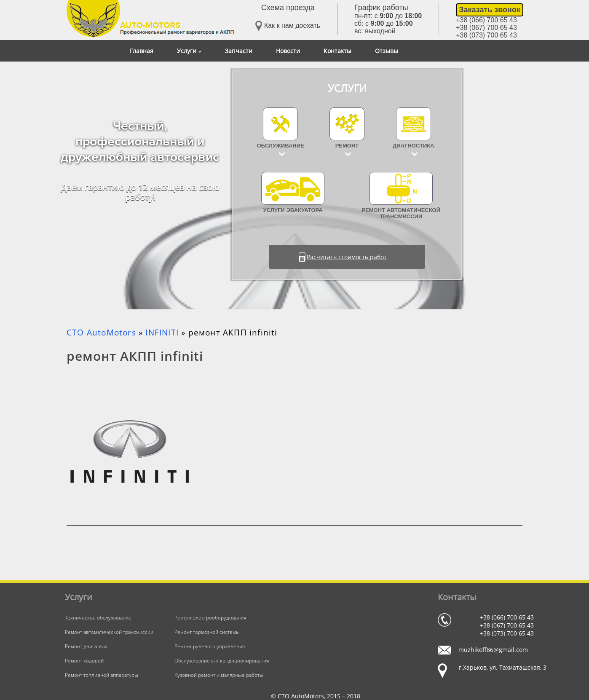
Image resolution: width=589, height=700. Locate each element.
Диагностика (414, 146)
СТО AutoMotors (101, 333)
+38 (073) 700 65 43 (486, 35)
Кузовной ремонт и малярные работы (219, 675)
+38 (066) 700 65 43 (486, 20)
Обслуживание (281, 146)
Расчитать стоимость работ (347, 257)
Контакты (337, 51)
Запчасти (239, 51)
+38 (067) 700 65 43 (486, 28)
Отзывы (387, 51)
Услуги (189, 51)
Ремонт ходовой (84, 661)
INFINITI (162, 333)
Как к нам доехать (288, 26)
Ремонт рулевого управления (210, 646)
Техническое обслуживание (98, 618)
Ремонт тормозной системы (207, 632)
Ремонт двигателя (86, 646)
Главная (142, 51)
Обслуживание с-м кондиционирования (222, 661)
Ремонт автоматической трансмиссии (401, 196)
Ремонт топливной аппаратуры (102, 675)
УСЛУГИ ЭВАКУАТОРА (293, 193)
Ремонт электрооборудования (210, 618)
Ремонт (347, 146)
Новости (288, 51)
